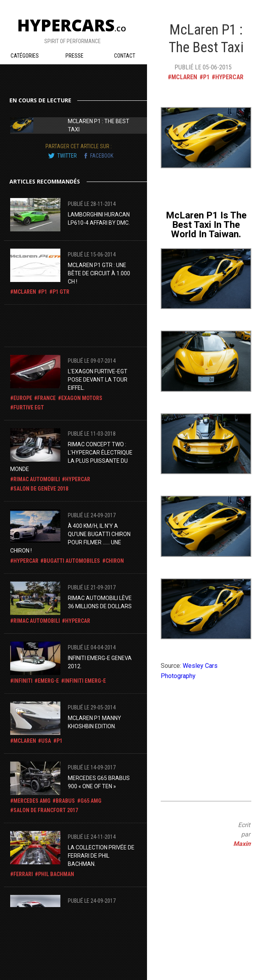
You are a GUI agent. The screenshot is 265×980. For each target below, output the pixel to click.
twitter (67, 156)
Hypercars (72, 25)
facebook (102, 156)
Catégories (25, 56)
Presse (74, 56)
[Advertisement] (73, 324)
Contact (125, 56)
